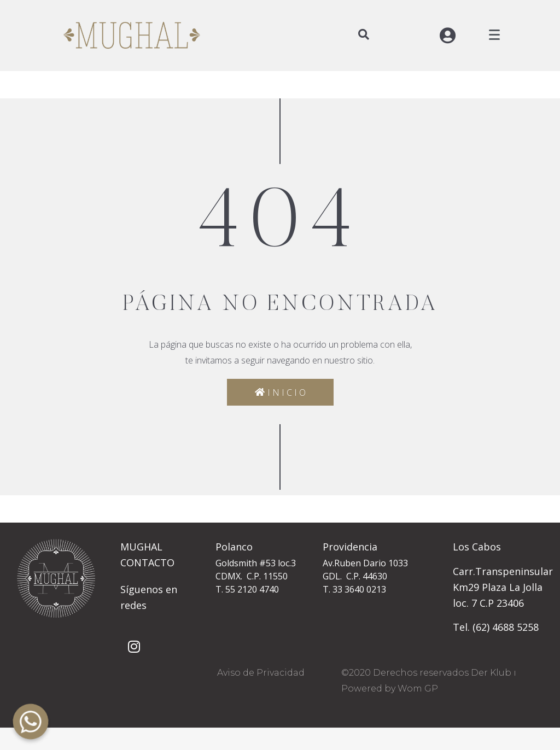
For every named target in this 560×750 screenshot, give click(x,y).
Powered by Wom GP (390, 689)
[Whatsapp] (31, 722)
